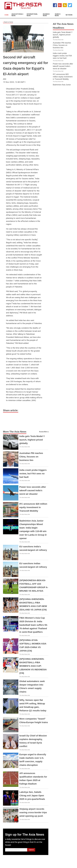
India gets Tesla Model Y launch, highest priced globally (32, 440)
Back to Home (8, 22)
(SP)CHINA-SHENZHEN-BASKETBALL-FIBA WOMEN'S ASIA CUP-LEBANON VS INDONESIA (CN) (33, 666)
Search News (58, 15)
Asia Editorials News (17, 15)
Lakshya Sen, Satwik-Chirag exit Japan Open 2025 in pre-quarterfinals (32, 796)
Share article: (11, 410)
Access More (43, 432)
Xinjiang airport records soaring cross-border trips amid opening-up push (33, 812)
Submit (31, 850)
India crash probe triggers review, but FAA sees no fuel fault (33, 474)
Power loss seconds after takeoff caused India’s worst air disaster (33, 490)
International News (32, 15)
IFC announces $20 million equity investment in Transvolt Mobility (33, 507)
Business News (46, 15)
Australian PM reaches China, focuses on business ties (31, 457)
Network (69, 15)
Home (7, 15)
